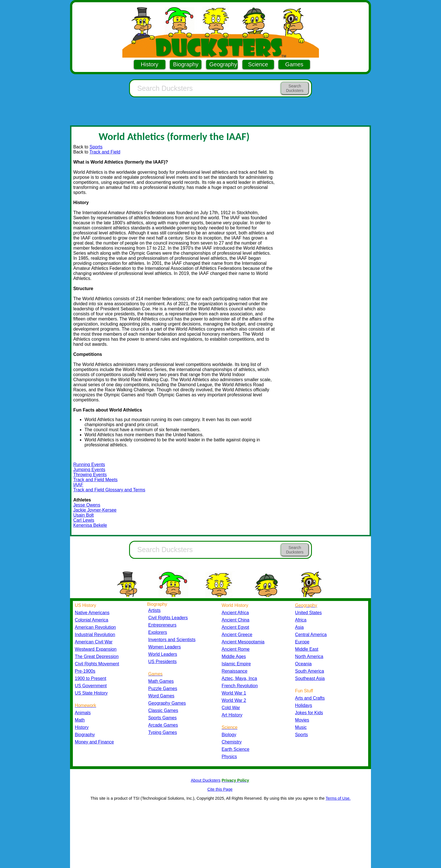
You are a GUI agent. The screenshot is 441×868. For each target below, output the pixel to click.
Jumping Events (89, 470)
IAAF (78, 485)
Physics (229, 757)
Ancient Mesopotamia (243, 642)
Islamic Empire (236, 664)
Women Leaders (165, 647)
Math (80, 720)
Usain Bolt (83, 515)
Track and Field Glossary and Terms (109, 490)
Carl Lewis (84, 520)
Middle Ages (234, 656)
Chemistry (232, 742)
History (150, 64)
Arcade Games (163, 725)
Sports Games (162, 718)
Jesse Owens (87, 505)
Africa (301, 620)
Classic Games (163, 710)
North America (309, 656)
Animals (83, 713)
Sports (96, 147)
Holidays (304, 705)
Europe (302, 642)
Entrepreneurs (162, 625)
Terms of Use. (338, 798)
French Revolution (240, 686)
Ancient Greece (237, 635)
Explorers (158, 632)
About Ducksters (206, 780)
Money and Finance (94, 742)
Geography (223, 64)
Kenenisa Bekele (90, 525)
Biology (229, 735)
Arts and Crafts (310, 698)
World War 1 (234, 693)
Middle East (307, 649)
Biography (186, 64)
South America (310, 671)
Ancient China (236, 620)
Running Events (89, 464)
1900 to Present (91, 678)
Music (301, 727)
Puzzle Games (163, 689)
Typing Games (163, 732)
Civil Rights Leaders (168, 618)
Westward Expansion (96, 649)
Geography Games (167, 703)
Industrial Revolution (95, 635)
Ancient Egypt (235, 627)
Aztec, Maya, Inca (239, 678)
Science (258, 64)
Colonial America (92, 620)
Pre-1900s (85, 671)
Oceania (303, 664)
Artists (154, 610)
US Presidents (162, 662)
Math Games (161, 681)
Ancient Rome (236, 649)
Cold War (231, 708)
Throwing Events (90, 475)
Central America (311, 635)
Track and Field (105, 152)
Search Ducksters (295, 88)
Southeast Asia (310, 678)
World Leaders (163, 654)
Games (294, 64)
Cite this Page (220, 789)
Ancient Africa (235, 613)
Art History (232, 715)
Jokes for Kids (309, 713)
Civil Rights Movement (97, 664)
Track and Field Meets (95, 480)
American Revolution (95, 627)
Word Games (161, 696)
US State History (91, 693)
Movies (302, 720)
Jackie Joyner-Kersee (95, 510)
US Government (91, 686)
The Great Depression (97, 656)
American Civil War (94, 642)
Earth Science (236, 749)
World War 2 (234, 700)
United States (308, 613)
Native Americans (92, 613)
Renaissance (235, 671)
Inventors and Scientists (172, 640)
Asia (299, 627)
